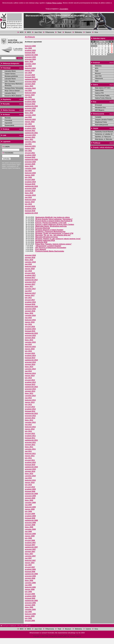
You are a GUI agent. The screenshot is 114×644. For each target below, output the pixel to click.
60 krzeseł (98, 105)
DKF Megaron (100, 110)
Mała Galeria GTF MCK (103, 88)
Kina (96, 32)
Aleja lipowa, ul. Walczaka (104, 139)
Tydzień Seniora (10, 74)
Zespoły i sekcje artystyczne (103, 147)
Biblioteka (78, 32)
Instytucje (96, 63)
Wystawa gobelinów (11, 76)
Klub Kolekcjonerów (102, 125)
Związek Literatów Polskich (104, 120)
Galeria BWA (99, 91)
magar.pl (78, 636)
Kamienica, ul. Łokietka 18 (104, 134)
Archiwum (6, 115)
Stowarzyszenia (98, 114)
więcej (21, 68)
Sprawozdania (9, 125)
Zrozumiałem (64, 9)
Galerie (88, 32)
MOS (29, 32)
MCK (22, 32)
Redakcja (6, 129)
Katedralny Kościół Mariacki (104, 132)
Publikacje (97, 143)
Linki (4, 135)
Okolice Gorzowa (9, 110)
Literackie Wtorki (10, 71)
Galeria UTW (99, 93)
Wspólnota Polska (101, 122)
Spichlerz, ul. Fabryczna (103, 137)
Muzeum (68, 32)
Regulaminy (7, 99)
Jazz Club (38, 32)
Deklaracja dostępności (11, 63)
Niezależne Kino (100, 108)
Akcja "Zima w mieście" (12, 91)
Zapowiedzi (9, 123)
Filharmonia (50, 32)
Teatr (59, 32)
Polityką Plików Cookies (54, 3)
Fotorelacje (7, 68)
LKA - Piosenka (10, 81)
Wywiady (8, 118)
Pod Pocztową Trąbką (102, 96)
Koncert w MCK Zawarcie (13, 96)
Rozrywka (6, 104)
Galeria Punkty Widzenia (103, 98)
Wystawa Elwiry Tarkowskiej (14, 88)
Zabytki (96, 128)
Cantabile (98, 117)
